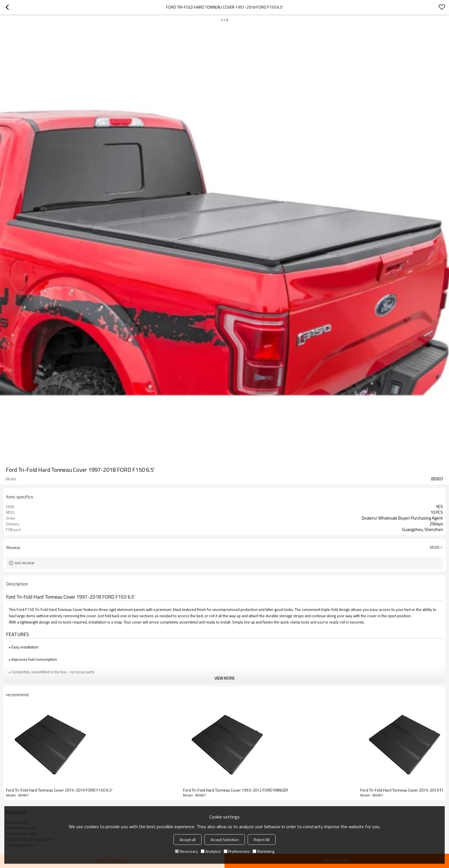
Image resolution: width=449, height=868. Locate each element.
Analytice (211, 851)
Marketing (263, 851)
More (435, 547)
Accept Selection (225, 840)
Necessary (186, 851)
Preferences (237, 851)
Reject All (262, 840)
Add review (24, 563)
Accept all (188, 840)
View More (224, 678)
